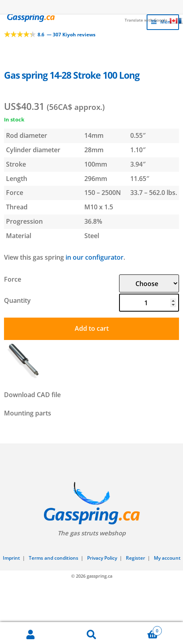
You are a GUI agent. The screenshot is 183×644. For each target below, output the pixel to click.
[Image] (92, 342)
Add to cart (92, 328)
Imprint (11, 558)
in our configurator (94, 257)
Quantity (17, 300)
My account (167, 558)
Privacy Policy (102, 558)
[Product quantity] (149, 303)
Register (135, 558)
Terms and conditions (54, 558)
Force (13, 279)
